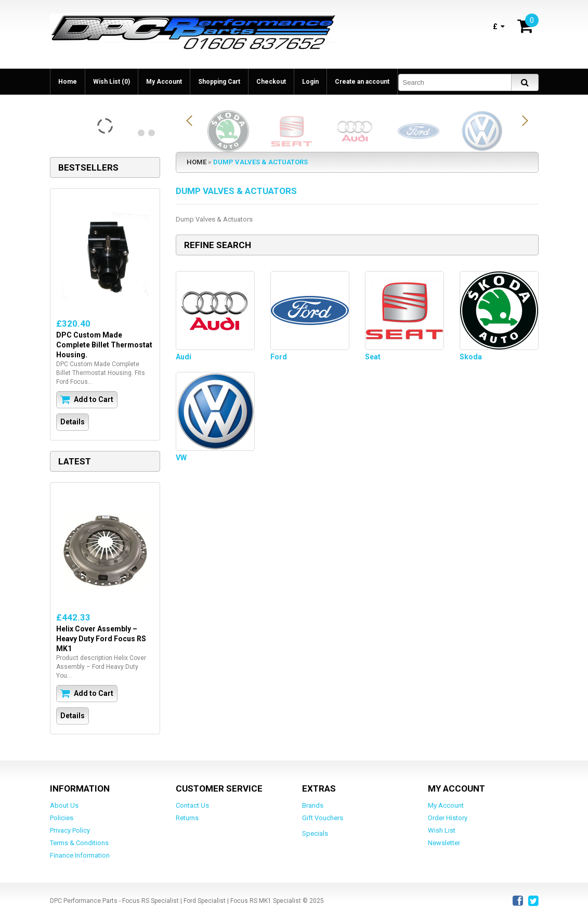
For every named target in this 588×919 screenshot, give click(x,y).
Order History (448, 818)
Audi (184, 357)
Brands (313, 805)
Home (68, 82)
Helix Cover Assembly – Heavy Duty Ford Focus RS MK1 (101, 639)
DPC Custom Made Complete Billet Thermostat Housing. (104, 345)
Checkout (271, 82)
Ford (279, 357)
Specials (315, 833)
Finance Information (80, 855)
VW (181, 458)
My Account (164, 82)
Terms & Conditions (79, 843)
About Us (64, 805)
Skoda (471, 357)
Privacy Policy (70, 830)
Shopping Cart (219, 82)
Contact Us (192, 805)
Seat (373, 357)
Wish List (442, 830)
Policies (62, 818)
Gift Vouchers (323, 818)
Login (310, 82)
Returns (187, 818)
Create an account (362, 82)
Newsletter (444, 843)
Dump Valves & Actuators (260, 162)
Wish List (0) (112, 82)
